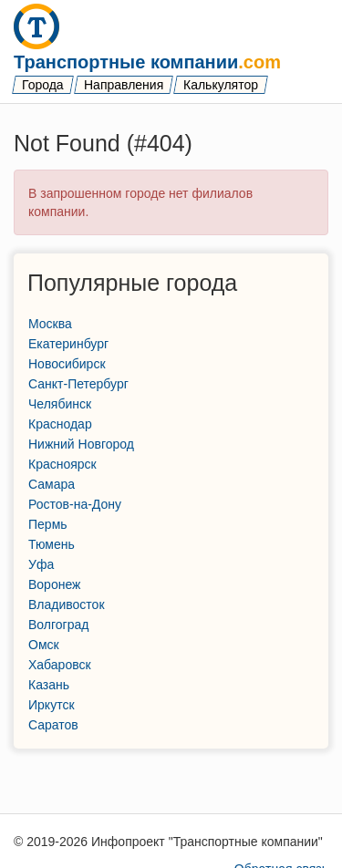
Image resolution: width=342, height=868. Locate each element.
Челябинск (60, 404)
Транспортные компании (147, 62)
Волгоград (58, 625)
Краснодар (60, 424)
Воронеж (54, 584)
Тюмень (52, 544)
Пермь (48, 524)
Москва (50, 324)
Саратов (53, 725)
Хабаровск (60, 665)
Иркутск (52, 705)
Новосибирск (67, 364)
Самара (52, 484)
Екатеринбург (68, 344)
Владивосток (67, 604)
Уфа (41, 564)
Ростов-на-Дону (75, 504)
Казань (49, 685)
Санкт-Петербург (78, 384)
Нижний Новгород (81, 444)
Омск (44, 645)
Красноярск (62, 464)
